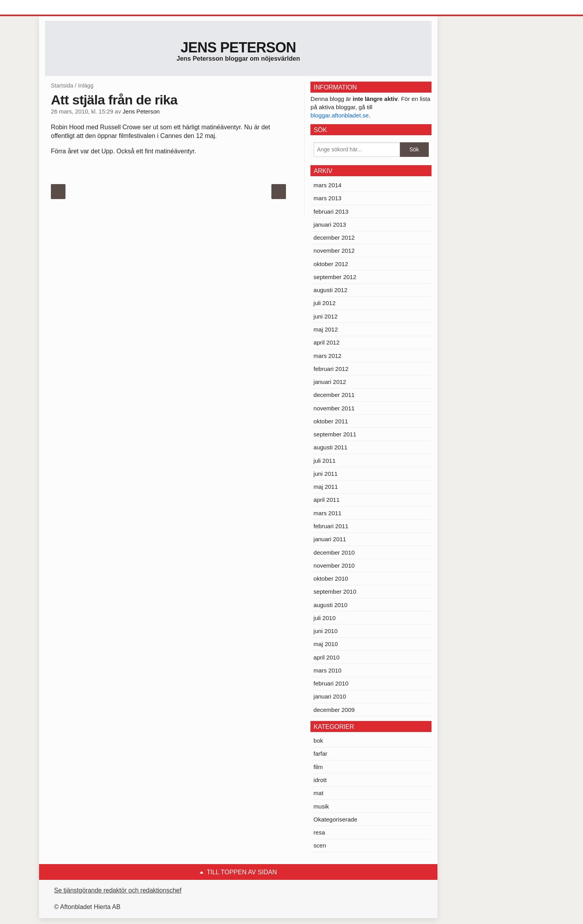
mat (319, 793)
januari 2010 (330, 696)
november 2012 (334, 251)
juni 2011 (326, 474)
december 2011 (334, 395)
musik (321, 806)
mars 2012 (328, 356)
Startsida (62, 86)
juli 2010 (325, 618)
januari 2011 (330, 539)
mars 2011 (328, 513)
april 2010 (327, 657)
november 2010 (334, 565)
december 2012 (334, 238)
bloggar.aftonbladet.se (340, 115)
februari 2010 (331, 683)
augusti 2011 (331, 447)
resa (319, 832)
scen (320, 845)
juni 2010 (326, 631)
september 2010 (335, 591)
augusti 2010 (331, 605)
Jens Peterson (238, 48)
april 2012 (327, 342)
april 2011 (327, 500)
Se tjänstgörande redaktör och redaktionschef (118, 890)
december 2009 (334, 710)
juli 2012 (325, 303)
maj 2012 (326, 329)
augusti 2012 (331, 290)
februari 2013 (331, 211)
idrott (320, 780)
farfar (320, 754)
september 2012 (335, 277)
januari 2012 (330, 382)
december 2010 (334, 552)
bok (318, 741)
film (318, 767)
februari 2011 (331, 526)
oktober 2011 (331, 421)
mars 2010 (328, 670)
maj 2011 (326, 487)
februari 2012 (331, 369)
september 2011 (335, 434)
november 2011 (334, 408)
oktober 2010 (331, 578)
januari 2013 (330, 224)
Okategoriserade (335, 819)
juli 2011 (325, 461)
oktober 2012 (331, 264)
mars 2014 (328, 185)
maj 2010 (326, 644)
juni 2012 (326, 316)
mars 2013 (328, 198)
